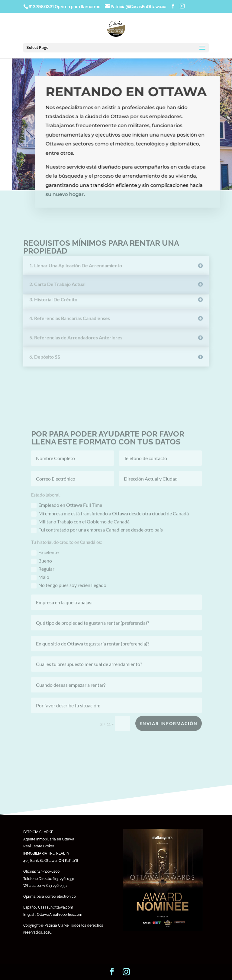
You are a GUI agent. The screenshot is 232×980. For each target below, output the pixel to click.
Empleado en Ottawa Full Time (67, 516)
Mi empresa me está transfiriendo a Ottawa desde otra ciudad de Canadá (110, 524)
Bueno (42, 571)
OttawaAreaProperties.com (60, 915)
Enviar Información (169, 734)
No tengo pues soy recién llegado (69, 596)
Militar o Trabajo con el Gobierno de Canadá (80, 532)
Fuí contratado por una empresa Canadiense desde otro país (97, 540)
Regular (43, 579)
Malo (40, 587)
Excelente (45, 563)
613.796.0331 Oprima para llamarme (64, 6)
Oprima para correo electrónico (50, 896)
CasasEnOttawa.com (56, 907)
